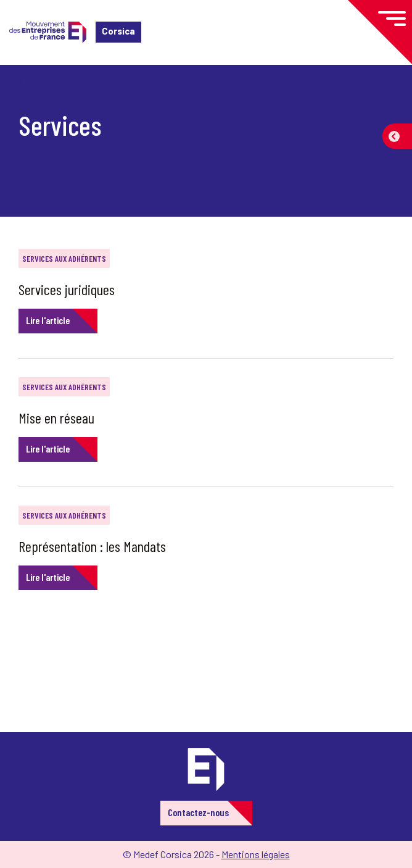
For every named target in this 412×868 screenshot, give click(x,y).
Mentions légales (256, 854)
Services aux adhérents (64, 258)
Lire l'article (48, 320)
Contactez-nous (198, 812)
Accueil (30, 83)
